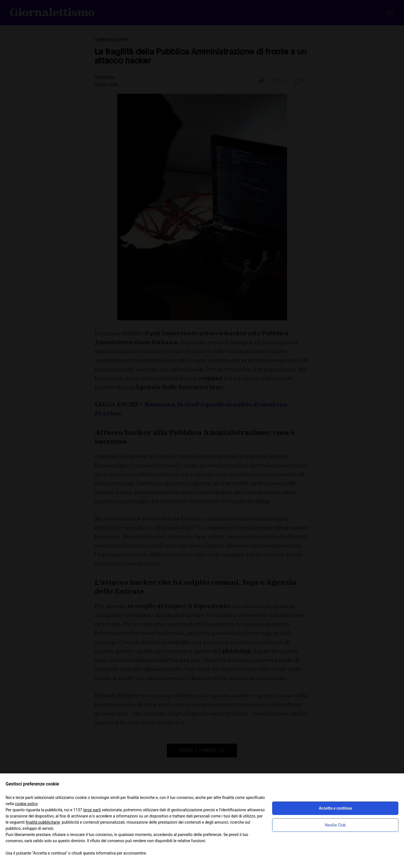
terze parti (92, 810)
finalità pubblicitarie (43, 822)
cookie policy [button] (26, 804)
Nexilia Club (335, 825)
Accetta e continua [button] (335, 808)
